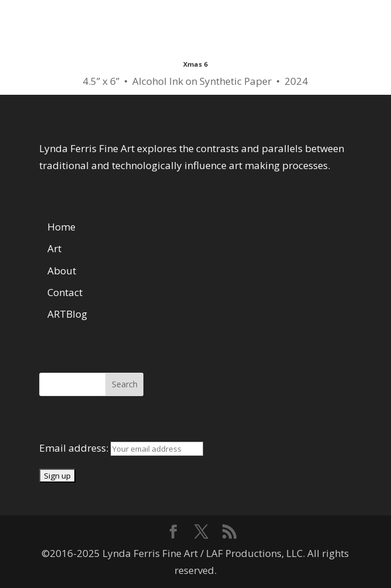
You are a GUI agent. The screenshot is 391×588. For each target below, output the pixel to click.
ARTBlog (67, 314)
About (62, 271)
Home (61, 227)
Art (54, 248)
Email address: (75, 448)
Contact (65, 292)
